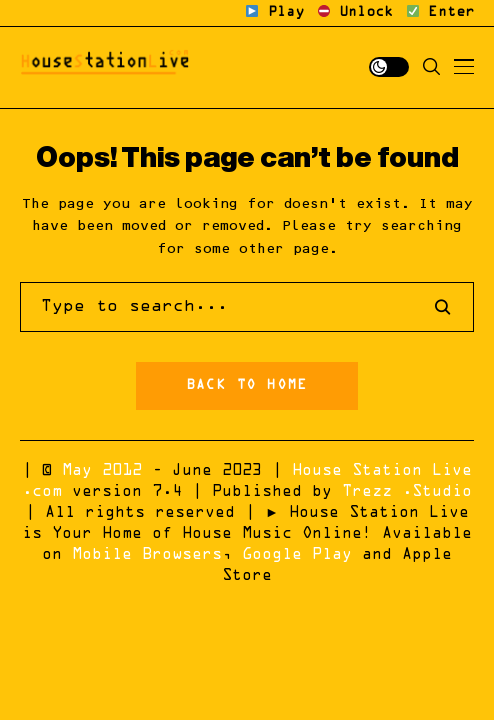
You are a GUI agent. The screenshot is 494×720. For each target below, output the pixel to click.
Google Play (297, 555)
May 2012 (102, 471)
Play (275, 13)
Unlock (356, 13)
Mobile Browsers (147, 555)
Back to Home (247, 386)
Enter (440, 13)
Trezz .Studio (407, 492)
